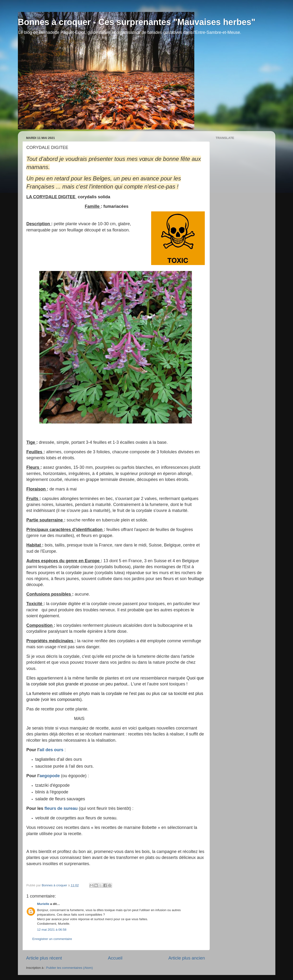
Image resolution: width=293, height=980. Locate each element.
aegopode (50, 776)
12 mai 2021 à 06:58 (52, 930)
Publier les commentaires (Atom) (70, 968)
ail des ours (51, 750)
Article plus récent (44, 958)
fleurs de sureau (61, 808)
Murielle (43, 904)
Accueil (115, 958)
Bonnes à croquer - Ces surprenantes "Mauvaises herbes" (137, 22)
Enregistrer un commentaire (52, 939)
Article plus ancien (187, 958)
